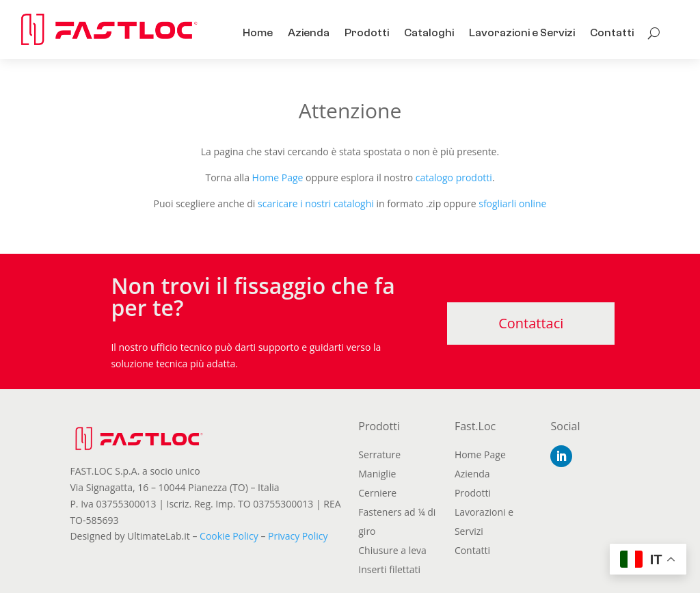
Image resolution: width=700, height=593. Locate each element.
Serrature (379, 454)
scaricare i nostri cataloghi (316, 203)
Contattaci (531, 323)
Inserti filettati (389, 569)
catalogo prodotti (454, 177)
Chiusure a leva (392, 550)
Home (258, 33)
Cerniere (377, 493)
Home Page (278, 177)
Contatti (612, 33)
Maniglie (377, 474)
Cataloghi (429, 33)
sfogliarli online (512, 203)
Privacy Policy (298, 536)
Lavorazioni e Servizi (522, 33)
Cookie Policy (229, 536)
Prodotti (367, 33)
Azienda (309, 33)
